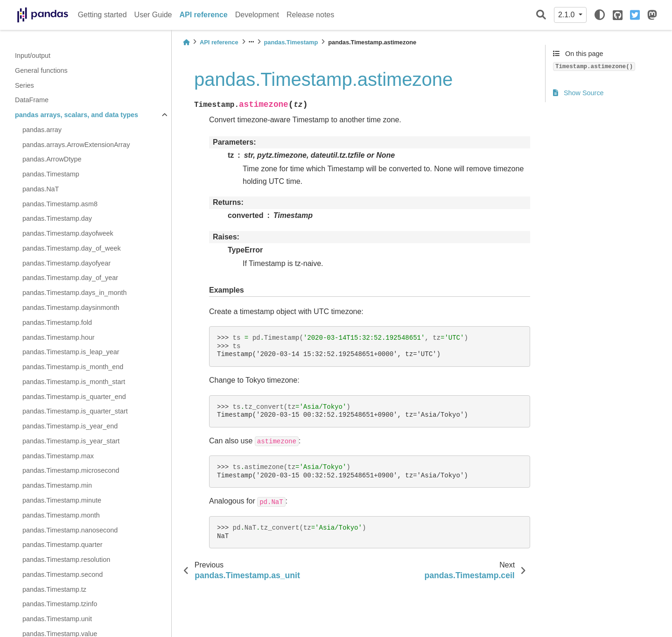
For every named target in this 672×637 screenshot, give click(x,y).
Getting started (102, 15)
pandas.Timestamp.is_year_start (71, 441)
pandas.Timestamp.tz (54, 589)
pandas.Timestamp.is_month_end (73, 367)
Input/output (33, 56)
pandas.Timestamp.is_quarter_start (75, 411)
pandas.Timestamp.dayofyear (66, 263)
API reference (204, 15)
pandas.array (42, 130)
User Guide (153, 15)
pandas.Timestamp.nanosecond (70, 530)
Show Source (578, 93)
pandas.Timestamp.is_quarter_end (74, 397)
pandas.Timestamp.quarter (62, 545)
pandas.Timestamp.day (57, 218)
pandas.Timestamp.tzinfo (60, 604)
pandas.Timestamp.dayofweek (68, 233)
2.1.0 (567, 15)
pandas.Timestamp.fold (57, 322)
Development (257, 15)
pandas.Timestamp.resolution (66, 560)
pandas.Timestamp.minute (62, 500)
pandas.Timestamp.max (58, 456)
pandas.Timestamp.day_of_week (72, 248)
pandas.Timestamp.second (63, 574)
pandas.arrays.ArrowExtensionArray (76, 145)
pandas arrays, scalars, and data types (77, 115)
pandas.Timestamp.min (57, 485)
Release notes (310, 15)
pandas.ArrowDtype (52, 159)
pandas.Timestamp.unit (57, 619)
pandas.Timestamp (51, 174)
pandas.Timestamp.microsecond (71, 470)
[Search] (541, 15)
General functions (41, 70)
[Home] (186, 42)
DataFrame (32, 100)
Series (24, 85)
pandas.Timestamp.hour (59, 337)
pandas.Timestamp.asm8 (60, 204)
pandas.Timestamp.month (61, 515)
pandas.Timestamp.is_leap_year (71, 352)
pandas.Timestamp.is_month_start (74, 382)
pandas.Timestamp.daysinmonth (71, 308)
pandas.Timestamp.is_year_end (70, 426)
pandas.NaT (41, 189)
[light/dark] (600, 15)
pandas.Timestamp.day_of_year (70, 278)
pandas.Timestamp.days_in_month (74, 293)
